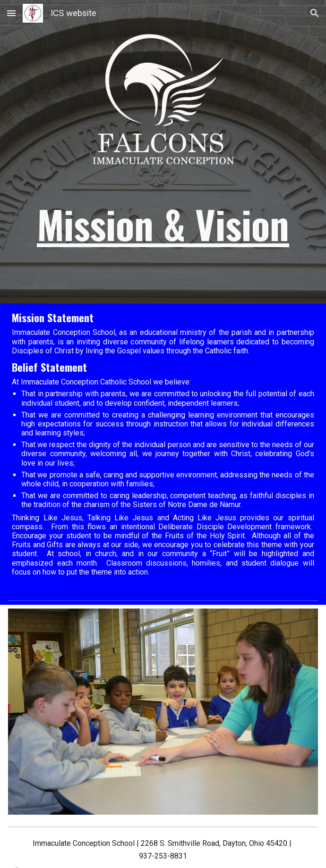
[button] (11, 13)
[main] (163, 224)
